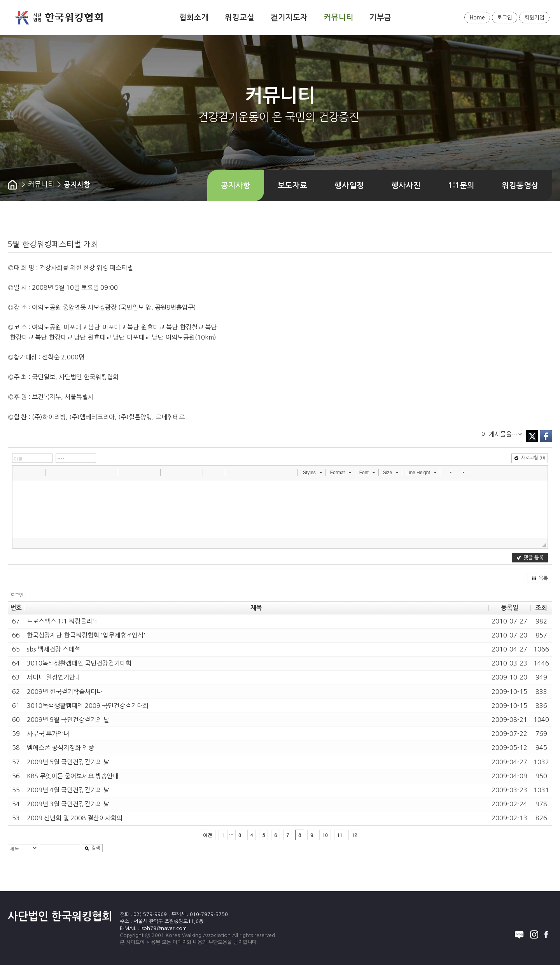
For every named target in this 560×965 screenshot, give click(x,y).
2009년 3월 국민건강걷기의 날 (68, 804)
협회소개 (194, 18)
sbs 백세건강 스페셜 (53, 649)
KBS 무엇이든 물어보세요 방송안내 (73, 776)
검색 (92, 848)
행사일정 (349, 186)
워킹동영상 (520, 186)
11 (340, 835)
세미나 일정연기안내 (54, 677)
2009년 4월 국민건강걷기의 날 (68, 790)
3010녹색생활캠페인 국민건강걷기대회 (79, 663)
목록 (540, 578)
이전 (208, 835)
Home (477, 18)
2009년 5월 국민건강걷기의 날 (68, 762)
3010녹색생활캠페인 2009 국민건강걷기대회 (88, 706)
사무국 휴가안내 (48, 734)
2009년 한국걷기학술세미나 (65, 692)
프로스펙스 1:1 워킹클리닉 (62, 621)
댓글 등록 (530, 558)
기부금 (381, 18)
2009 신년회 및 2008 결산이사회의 (75, 818)
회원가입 (534, 18)
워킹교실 (240, 18)
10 (325, 835)
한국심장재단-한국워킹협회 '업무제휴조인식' (86, 635)
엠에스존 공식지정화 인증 (60, 748)
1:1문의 (461, 186)
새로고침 (530, 458)
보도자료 (292, 186)
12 (354, 835)
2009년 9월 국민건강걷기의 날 (68, 720)
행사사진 (406, 186)
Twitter (532, 436)
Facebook (546, 436)
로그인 (505, 18)
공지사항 (236, 186)
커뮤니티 (339, 18)
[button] (19, 472)
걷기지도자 (289, 18)
